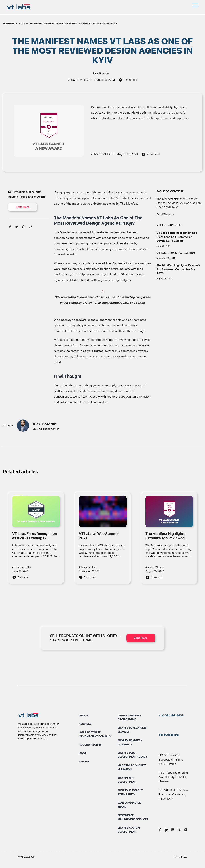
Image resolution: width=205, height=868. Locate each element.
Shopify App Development (127, 780)
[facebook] (10, 226)
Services (85, 724)
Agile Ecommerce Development (130, 717)
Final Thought (165, 214)
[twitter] (17, 226)
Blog (83, 753)
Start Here (23, 207)
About (84, 716)
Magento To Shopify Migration (132, 767)
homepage (9, 23)
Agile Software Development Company (95, 734)
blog (22, 23)
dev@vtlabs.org (169, 735)
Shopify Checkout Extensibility (130, 792)
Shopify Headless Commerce (130, 742)
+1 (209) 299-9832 (171, 715)
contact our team (102, 391)
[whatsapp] (24, 226)
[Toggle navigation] (195, 5)
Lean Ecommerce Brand (129, 805)
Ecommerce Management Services (133, 817)
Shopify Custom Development (129, 830)
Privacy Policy (180, 857)
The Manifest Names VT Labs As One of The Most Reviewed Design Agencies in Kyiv (179, 203)
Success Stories (90, 745)
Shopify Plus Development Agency (132, 755)
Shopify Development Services (133, 730)
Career (84, 762)
